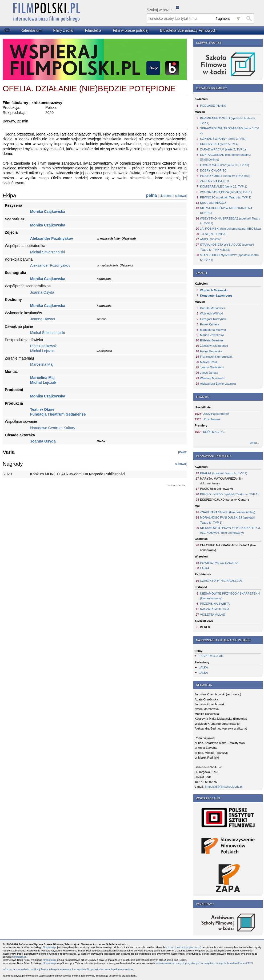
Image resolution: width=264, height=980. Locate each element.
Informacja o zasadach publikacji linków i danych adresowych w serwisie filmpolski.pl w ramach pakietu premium (68, 969)
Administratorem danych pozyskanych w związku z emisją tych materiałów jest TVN (205, 963)
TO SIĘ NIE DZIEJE (213, 234)
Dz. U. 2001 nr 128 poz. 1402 (183, 947)
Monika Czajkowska (48, 212)
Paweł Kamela (210, 324)
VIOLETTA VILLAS (213, 615)
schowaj (181, 196)
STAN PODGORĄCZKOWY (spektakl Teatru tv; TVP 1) (229, 257)
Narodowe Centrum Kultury (53, 428)
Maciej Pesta (209, 362)
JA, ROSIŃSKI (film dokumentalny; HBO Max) (230, 229)
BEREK (205, 627)
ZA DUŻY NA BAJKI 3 (215, 181)
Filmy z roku (63, 30)
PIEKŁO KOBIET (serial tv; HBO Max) (225, 176)
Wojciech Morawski (214, 290)
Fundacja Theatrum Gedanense (58, 414)
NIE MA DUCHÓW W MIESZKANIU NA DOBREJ (226, 210)
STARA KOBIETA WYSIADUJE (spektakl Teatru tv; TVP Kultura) (227, 247)
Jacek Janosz (209, 373)
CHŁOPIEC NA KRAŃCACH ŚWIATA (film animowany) (228, 548)
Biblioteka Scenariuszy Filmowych (188, 30)
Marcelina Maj (42, 364)
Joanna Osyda (42, 292)
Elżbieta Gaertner (212, 340)
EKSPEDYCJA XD (211, 656)
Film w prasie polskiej (131, 30)
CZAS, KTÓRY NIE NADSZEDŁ (221, 581)
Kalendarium (31, 30)
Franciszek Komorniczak (216, 357)
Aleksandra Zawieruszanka (218, 384)
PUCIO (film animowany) (216, 489)
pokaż (182, 452)
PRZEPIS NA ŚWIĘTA (215, 604)
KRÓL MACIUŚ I (214, 432)
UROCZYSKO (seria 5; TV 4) (219, 144)
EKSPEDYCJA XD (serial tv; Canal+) (224, 500)
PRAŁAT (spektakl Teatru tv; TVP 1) (224, 473)
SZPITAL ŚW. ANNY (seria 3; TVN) (223, 139)
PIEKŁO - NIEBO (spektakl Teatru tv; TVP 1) (229, 494)
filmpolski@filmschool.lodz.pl (224, 787)
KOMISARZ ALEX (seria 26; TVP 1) (224, 186)
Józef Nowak (212, 419)
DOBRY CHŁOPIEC (213, 170)
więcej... (254, 443)
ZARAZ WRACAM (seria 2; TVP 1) (223, 149)
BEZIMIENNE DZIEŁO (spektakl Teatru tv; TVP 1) (228, 121)
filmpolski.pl (50, 947)
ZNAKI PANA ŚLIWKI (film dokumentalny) (228, 512)
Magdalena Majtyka (213, 330)
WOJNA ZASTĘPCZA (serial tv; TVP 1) (226, 192)
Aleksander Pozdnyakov (52, 238)
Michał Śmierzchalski (48, 252)
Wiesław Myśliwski (212, 378)
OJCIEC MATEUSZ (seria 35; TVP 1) (225, 165)
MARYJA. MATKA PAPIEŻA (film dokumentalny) (222, 481)
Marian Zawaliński (212, 335)
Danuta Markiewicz (213, 308)
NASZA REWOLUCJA (215, 609)
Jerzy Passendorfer (216, 414)
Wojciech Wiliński (211, 313)
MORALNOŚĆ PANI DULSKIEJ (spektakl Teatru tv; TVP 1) (227, 520)
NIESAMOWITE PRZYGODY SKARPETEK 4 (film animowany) (230, 596)
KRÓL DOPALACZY (213, 203)
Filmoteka (93, 30)
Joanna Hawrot (43, 319)
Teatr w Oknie (42, 409)
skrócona (166, 196)
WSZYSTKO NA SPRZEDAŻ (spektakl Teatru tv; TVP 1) (230, 221)
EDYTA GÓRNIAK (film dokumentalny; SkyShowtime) (225, 157)
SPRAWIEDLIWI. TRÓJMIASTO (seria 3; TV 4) (229, 131)
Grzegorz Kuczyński (213, 319)
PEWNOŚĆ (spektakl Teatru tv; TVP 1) (226, 197)
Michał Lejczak (42, 351)
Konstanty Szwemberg (216, 296)
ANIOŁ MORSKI (211, 239)
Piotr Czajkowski (44, 346)
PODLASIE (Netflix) (213, 106)
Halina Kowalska (211, 351)
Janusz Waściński (212, 367)
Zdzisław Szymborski (214, 346)
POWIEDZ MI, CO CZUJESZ (219, 563)
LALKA (205, 568)
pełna (152, 195)
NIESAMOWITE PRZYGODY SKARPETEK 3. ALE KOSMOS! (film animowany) (230, 530)
